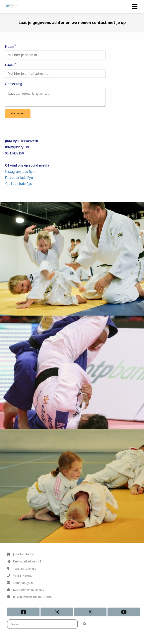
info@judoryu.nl (23, 583)
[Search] (85, 624)
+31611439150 (23, 576)
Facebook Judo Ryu (19, 178)
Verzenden (18, 113)
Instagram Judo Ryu (20, 172)
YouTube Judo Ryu (19, 184)
